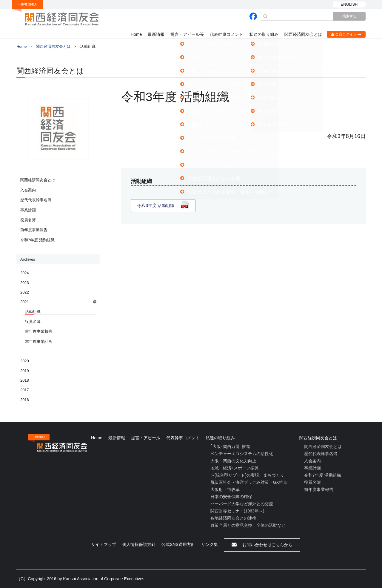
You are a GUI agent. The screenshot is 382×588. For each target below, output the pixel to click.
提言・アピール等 (187, 34)
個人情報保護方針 (139, 544)
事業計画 (28, 210)
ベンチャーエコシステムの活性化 (242, 454)
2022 (25, 292)
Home (136, 34)
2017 (25, 390)
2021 (25, 302)
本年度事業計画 (39, 341)
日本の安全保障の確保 (231, 497)
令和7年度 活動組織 (37, 240)
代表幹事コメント (227, 34)
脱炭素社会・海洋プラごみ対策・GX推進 (249, 482)
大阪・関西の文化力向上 (233, 461)
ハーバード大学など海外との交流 (242, 504)
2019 (25, 371)
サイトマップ (104, 544)
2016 (25, 400)
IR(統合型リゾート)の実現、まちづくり (247, 475)
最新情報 (156, 34)
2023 (25, 283)
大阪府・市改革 (225, 489)
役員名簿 (28, 220)
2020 (25, 361)
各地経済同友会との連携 (233, 518)
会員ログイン (346, 34)
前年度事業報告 (34, 230)
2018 (25, 380)
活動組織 (33, 312)
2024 (25, 273)
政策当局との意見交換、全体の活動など (248, 525)
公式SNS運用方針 (178, 544)
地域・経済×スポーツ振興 (235, 468)
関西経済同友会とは (303, 34)
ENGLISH (349, 4)
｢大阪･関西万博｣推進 (230, 446)
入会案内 (28, 190)
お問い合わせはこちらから (262, 545)
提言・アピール (146, 438)
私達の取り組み (264, 34)
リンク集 (210, 544)
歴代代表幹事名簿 (36, 200)
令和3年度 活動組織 (156, 205)
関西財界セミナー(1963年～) (237, 511)
